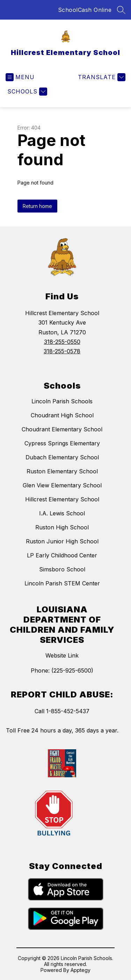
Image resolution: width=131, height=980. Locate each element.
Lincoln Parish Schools (62, 401)
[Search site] (121, 10)
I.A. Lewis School (62, 513)
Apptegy (81, 970)
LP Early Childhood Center (62, 555)
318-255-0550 (62, 342)
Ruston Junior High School (62, 541)
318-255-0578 (62, 351)
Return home (37, 206)
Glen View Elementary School (62, 485)
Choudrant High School (62, 415)
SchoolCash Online (85, 10)
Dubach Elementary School (62, 457)
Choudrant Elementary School (62, 429)
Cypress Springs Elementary (62, 443)
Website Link (62, 655)
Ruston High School (62, 527)
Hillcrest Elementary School (62, 499)
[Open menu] (20, 77)
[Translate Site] (101, 77)
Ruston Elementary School (62, 471)
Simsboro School (62, 569)
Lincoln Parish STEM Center (62, 583)
